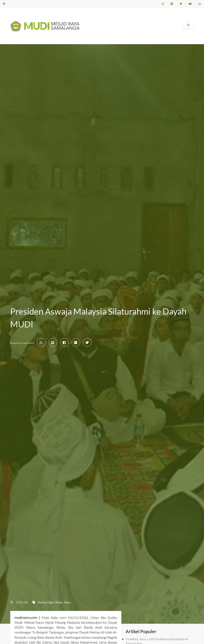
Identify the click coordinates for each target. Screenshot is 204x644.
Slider (59, 602)
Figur (51, 602)
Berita (42, 602)
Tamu (67, 602)
